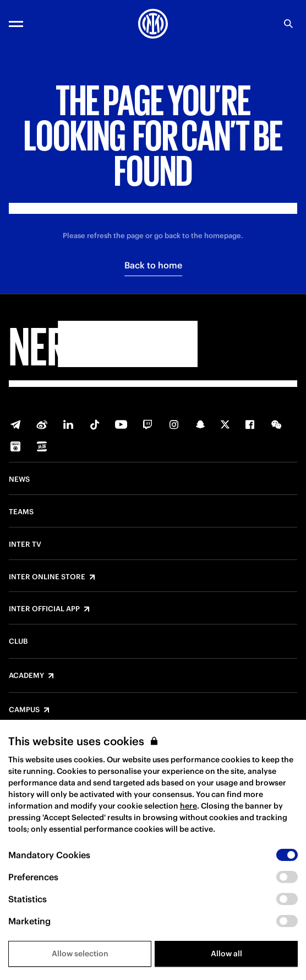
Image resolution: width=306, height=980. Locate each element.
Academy (26, 676)
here (188, 806)
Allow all (226, 954)
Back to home (153, 265)
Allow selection (80, 954)
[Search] (288, 24)
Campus (24, 710)
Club (18, 642)
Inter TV (25, 545)
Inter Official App (44, 609)
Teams (21, 512)
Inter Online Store (47, 577)
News (19, 480)
